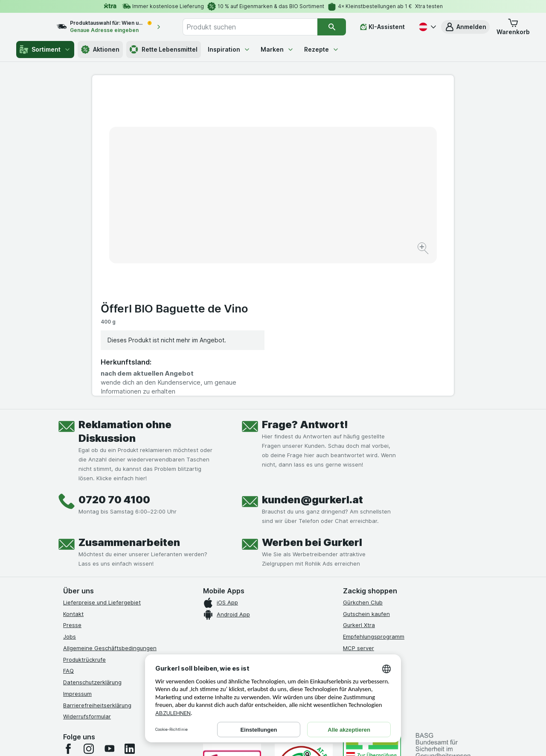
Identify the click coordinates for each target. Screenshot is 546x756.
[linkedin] (130, 606)
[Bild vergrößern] (243, 222)
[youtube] (109, 606)
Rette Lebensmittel (164, 50)
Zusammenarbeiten (129, 400)
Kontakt (73, 471)
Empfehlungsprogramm (374, 494)
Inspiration (229, 49)
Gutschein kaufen (366, 471)
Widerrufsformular (87, 574)
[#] (372, 613)
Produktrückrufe (84, 517)
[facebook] (68, 606)
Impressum (77, 551)
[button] (465, 27)
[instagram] (89, 606)
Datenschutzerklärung (92, 540)
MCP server (359, 505)
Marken (277, 49)
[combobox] (259, 27)
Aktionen (100, 50)
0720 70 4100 (114, 357)
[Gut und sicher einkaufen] (304, 628)
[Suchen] (332, 27)
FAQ (68, 528)
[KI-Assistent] (382, 27)
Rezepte (322, 49)
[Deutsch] (427, 27)
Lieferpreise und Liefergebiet (102, 460)
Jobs (70, 494)
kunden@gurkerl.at (312, 357)
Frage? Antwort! (305, 282)
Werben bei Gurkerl (312, 400)
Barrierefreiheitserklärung (97, 563)
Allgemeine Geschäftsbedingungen (110, 505)
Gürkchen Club (363, 460)
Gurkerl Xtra (359, 483)
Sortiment (45, 50)
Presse (72, 483)
